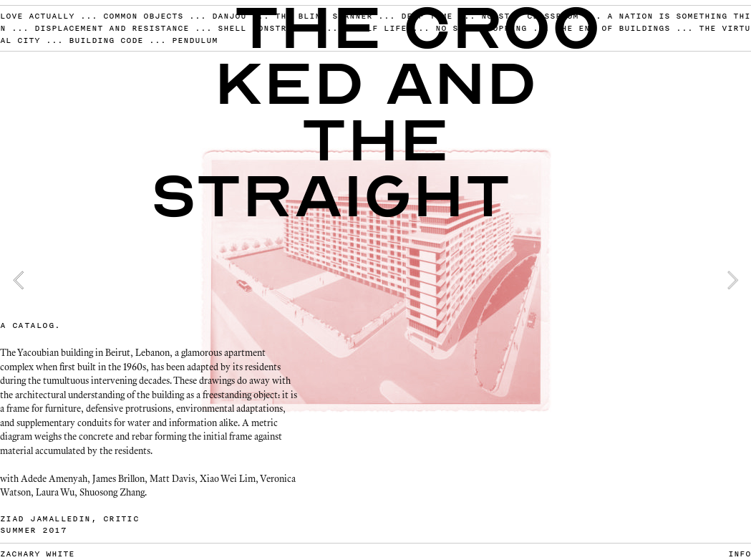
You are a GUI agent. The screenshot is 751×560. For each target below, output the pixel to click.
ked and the (375, 112)
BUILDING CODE (106, 40)
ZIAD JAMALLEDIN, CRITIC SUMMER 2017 (69, 524)
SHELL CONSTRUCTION (269, 28)
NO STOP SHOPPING (481, 28)
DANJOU (232, 16)
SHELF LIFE (378, 28)
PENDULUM (195, 40)
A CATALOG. (30, 325)
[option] (375, 280)
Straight (331, 196)
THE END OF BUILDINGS (613, 28)
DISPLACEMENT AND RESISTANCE (112, 28)
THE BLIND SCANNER (324, 16)
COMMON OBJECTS (143, 16)
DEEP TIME (427, 16)
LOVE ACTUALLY (37, 16)
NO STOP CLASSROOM (530, 16)
